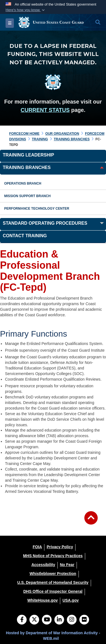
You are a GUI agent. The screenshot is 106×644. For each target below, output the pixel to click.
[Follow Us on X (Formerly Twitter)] (34, 620)
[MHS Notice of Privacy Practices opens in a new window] (53, 556)
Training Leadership (28, 155)
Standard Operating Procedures (45, 223)
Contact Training (25, 236)
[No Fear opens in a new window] (67, 565)
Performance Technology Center (37, 209)
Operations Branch (23, 183)
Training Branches (27, 167)
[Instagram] (72, 620)
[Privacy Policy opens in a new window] (60, 547)
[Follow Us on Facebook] (22, 620)
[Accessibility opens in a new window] (43, 565)
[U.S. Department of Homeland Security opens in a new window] (53, 582)
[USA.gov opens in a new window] (70, 600)
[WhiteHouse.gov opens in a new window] (42, 600)
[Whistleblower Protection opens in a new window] (53, 574)
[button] (26, 10)
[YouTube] (47, 620)
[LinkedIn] (59, 620)
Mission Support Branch (27, 196)
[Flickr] (84, 620)
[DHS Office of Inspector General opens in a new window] (53, 591)
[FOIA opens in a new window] (37, 547)
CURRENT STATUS (45, 110)
